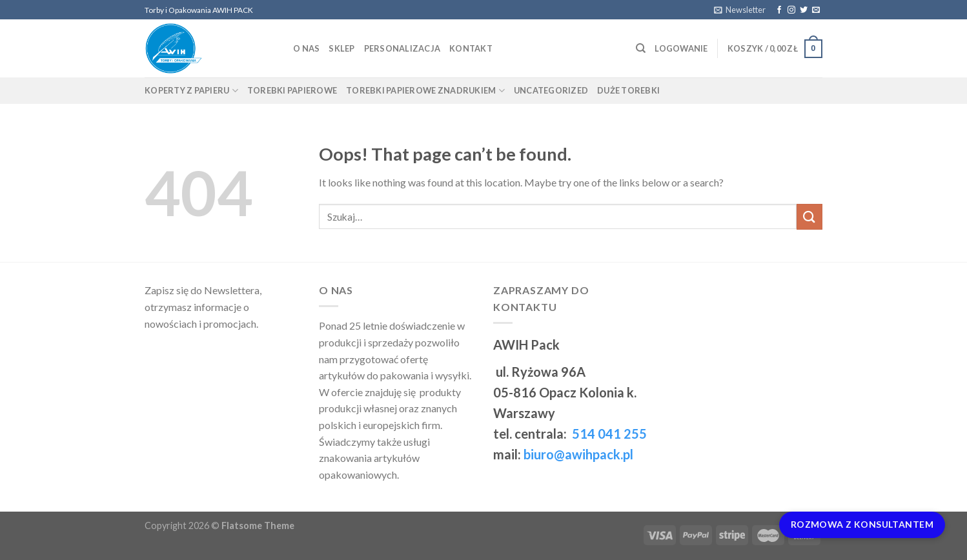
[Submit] (809, 216)
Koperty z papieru (191, 91)
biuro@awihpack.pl (578, 454)
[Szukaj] (641, 48)
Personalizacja (402, 48)
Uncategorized (551, 90)
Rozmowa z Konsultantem (862, 524)
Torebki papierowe (292, 90)
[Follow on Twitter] (804, 10)
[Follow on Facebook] (779, 10)
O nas (306, 48)
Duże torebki (628, 90)
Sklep (341, 48)
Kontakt (471, 48)
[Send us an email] (816, 10)
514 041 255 (608, 434)
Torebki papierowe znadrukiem (425, 91)
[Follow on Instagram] (791, 10)
